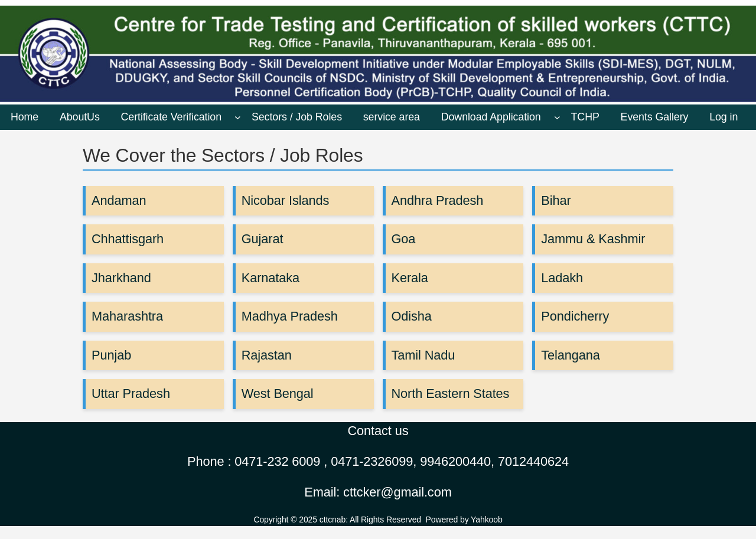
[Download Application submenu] (557, 117)
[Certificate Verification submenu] (238, 117)
